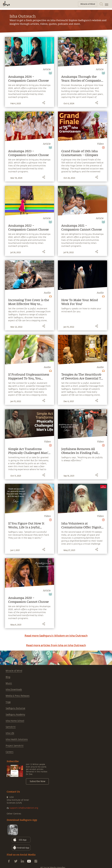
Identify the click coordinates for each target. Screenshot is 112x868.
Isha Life (10, 733)
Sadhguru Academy (15, 715)
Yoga (8, 702)
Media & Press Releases (18, 696)
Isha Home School (15, 721)
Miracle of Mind (14, 671)
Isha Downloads (14, 690)
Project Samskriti (15, 746)
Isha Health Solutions (17, 739)
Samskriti (11, 727)
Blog (8, 677)
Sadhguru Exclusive (15, 708)
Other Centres (14, 814)
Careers (10, 752)
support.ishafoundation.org (24, 808)
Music (9, 683)
